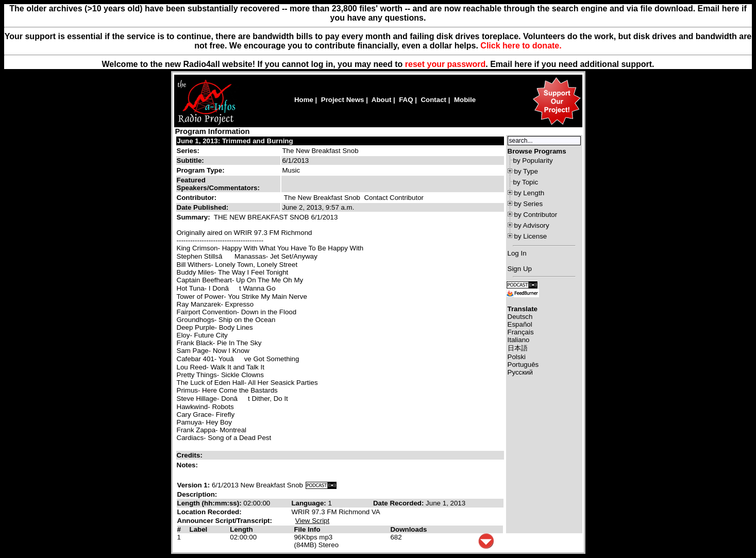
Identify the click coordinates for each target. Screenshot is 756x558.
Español (520, 324)
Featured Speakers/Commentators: (218, 184)
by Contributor (536, 215)
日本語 (518, 348)
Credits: (191, 455)
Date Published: (203, 207)
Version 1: (194, 485)
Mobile (465, 100)
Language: (309, 503)
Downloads (408, 529)
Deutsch (520, 317)
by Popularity (533, 160)
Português (523, 365)
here (523, 64)
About (382, 100)
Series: (188, 151)
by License (531, 236)
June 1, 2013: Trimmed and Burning (235, 141)
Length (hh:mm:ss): (211, 503)
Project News (343, 100)
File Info (307, 529)
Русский (520, 372)
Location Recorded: (209, 512)
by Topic (526, 182)
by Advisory (532, 225)
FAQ (406, 100)
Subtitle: (190, 160)
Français (521, 332)
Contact (433, 100)
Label (198, 529)
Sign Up (520, 269)
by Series (529, 204)
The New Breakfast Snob (320, 151)
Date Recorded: (399, 503)
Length (241, 529)
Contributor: (197, 198)
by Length (530, 193)
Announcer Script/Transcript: (225, 521)
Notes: (188, 465)
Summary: (195, 217)
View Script (312, 521)
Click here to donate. (521, 46)
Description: (197, 494)
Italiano (519, 340)
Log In (517, 253)
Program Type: (201, 170)
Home (304, 100)
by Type (526, 171)
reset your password (446, 64)
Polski (517, 357)
